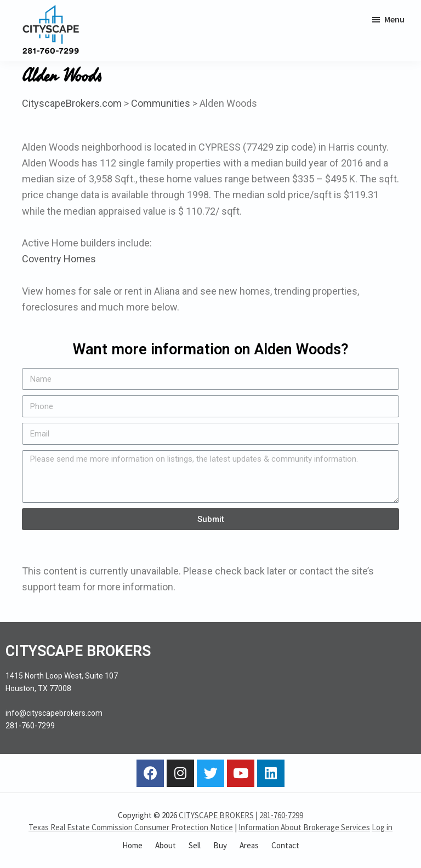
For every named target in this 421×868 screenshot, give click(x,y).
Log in (382, 827)
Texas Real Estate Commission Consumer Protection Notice (131, 827)
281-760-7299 (281, 815)
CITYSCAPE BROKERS (216, 815)
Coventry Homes (59, 259)
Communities (161, 103)
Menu (394, 19)
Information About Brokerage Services (304, 827)
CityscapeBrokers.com (72, 103)
